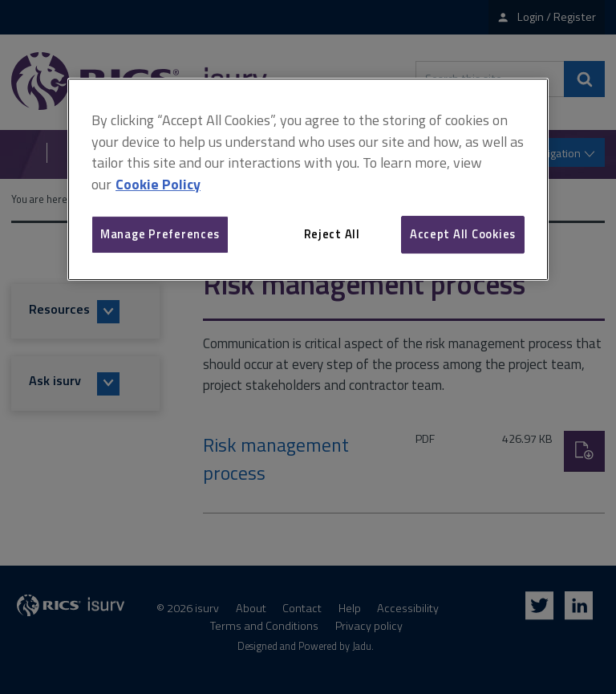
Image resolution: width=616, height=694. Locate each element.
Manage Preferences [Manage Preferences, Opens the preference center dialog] (160, 234)
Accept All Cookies (463, 234)
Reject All (332, 234)
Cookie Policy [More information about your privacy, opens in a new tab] (158, 184)
